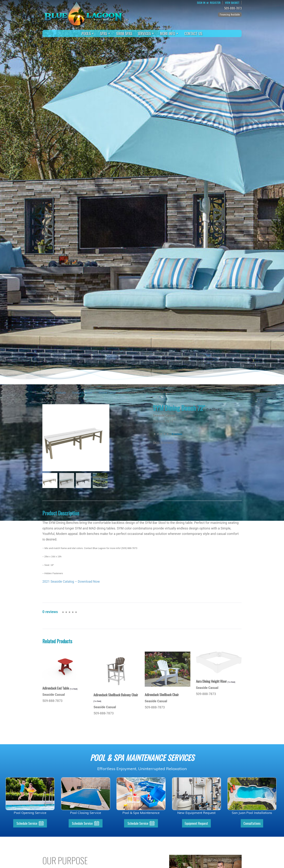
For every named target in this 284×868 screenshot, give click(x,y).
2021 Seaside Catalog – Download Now (71, 581)
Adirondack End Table (60, 688)
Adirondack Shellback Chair (162, 694)
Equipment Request (196, 823)
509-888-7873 (233, 8)
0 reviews (177, 434)
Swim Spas (124, 33)
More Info (170, 33)
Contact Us (193, 33)
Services (146, 33)
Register (215, 3)
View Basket (232, 3)
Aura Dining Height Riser (216, 681)
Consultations (252, 823)
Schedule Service (27, 823)
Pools (88, 33)
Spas (105, 33)
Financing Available (230, 14)
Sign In (201, 3)
